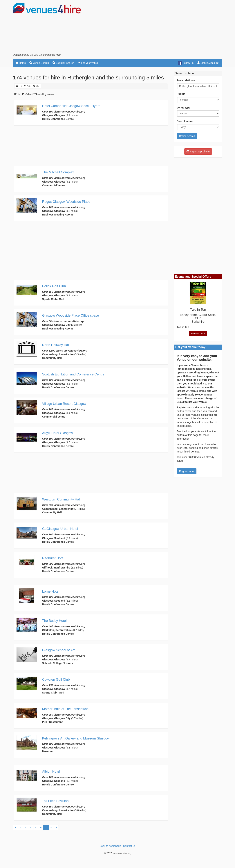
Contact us (129, 846)
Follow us (186, 63)
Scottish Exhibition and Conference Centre (73, 374)
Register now (187, 471)
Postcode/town (186, 80)
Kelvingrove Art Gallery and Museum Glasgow (76, 738)
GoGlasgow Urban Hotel (60, 529)
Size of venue (185, 121)
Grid (28, 86)
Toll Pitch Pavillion (55, 801)
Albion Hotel (51, 771)
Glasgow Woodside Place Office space (71, 316)
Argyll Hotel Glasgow (58, 433)
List (19, 86)
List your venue (88, 63)
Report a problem (198, 152)
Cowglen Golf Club (56, 680)
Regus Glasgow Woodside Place (66, 202)
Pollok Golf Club (54, 286)
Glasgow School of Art (58, 650)
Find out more (198, 334)
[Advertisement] (155, 28)
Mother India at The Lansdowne (65, 709)
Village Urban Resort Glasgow (64, 404)
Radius (181, 94)
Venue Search (39, 63)
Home (21, 63)
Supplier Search (63, 63)
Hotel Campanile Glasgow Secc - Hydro (71, 106)
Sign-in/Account (208, 63)
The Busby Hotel (54, 621)
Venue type (184, 108)
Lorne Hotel (51, 591)
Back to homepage (110, 846)
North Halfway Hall (56, 345)
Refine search (187, 136)
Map (37, 86)
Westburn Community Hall (61, 499)
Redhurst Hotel (53, 558)
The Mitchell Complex (58, 172)
